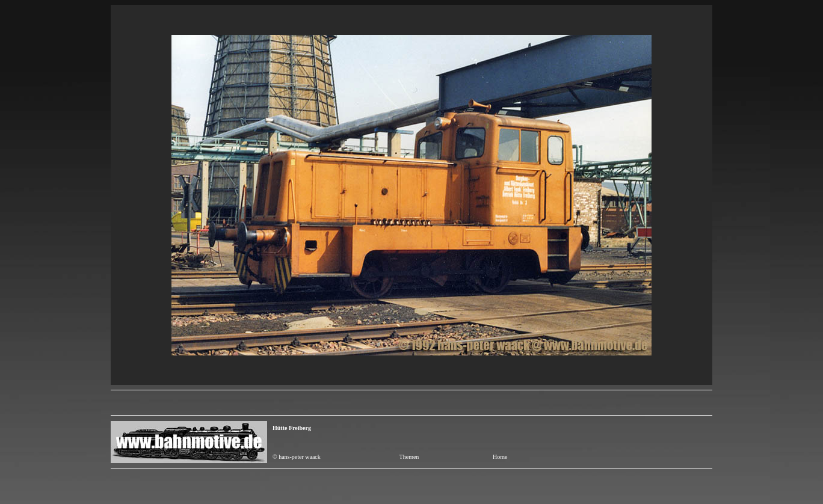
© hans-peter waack (297, 457)
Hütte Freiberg (292, 428)
